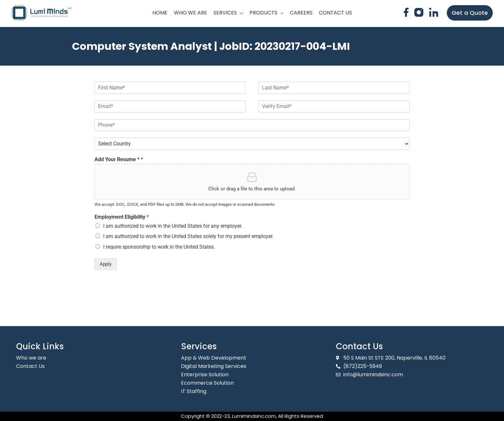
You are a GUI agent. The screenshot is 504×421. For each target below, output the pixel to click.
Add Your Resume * (119, 159)
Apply (106, 264)
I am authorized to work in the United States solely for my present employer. (188, 236)
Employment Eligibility (122, 217)
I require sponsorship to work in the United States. (159, 247)
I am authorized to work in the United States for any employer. (173, 226)
